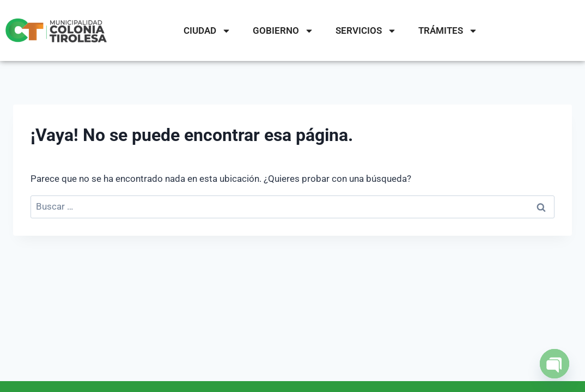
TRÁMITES (448, 31)
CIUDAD (207, 31)
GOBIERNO (283, 31)
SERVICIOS (366, 31)
